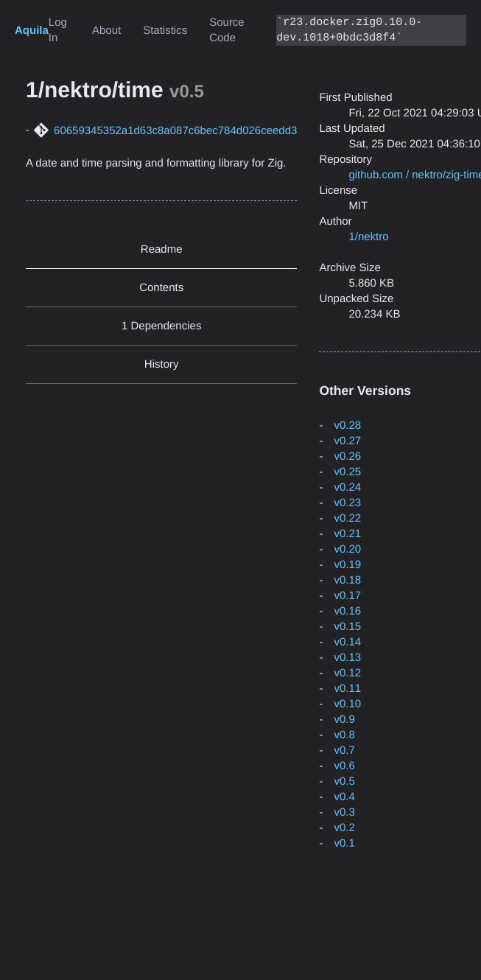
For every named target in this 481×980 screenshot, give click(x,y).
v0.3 (344, 812)
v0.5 (344, 781)
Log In (58, 30)
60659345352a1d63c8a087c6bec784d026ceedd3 (175, 131)
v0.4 (344, 797)
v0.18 (347, 580)
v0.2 (344, 828)
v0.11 (347, 689)
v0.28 (347, 426)
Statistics (165, 31)
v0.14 (347, 642)
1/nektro (368, 237)
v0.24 (347, 487)
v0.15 (347, 627)
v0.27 (347, 441)
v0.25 (347, 472)
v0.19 (347, 565)
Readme (162, 249)
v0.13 (347, 658)
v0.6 (344, 766)
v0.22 (347, 518)
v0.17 (347, 596)
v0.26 (347, 456)
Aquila (32, 31)
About (106, 31)
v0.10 (347, 704)
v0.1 (344, 843)
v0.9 (344, 720)
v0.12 (347, 673)
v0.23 (347, 503)
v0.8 (344, 735)
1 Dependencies (161, 326)
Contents (161, 288)
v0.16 (347, 611)
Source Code (227, 30)
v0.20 (347, 549)
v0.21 (347, 534)
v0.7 (344, 750)
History (162, 364)
